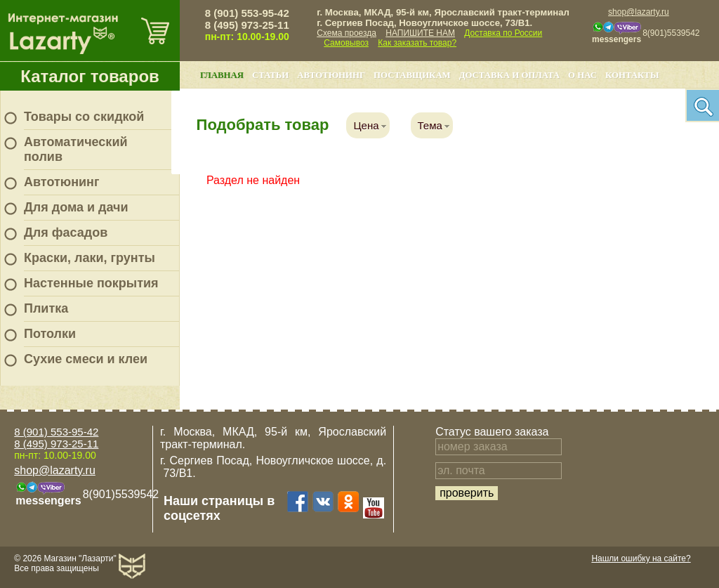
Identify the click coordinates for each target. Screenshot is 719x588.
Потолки (50, 334)
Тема (430, 125)
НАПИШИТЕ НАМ (420, 33)
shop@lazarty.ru (639, 12)
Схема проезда (347, 33)
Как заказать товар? (417, 43)
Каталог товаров (90, 76)
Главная (222, 75)
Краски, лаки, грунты (90, 258)
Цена (366, 125)
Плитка (46, 308)
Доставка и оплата (509, 75)
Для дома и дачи (76, 207)
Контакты (632, 75)
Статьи (270, 75)
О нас (582, 75)
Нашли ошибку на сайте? (641, 558)
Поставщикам (412, 75)
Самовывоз (346, 43)
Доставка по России (503, 33)
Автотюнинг (61, 182)
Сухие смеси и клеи (86, 359)
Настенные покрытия (91, 283)
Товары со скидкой (84, 117)
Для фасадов (66, 233)
